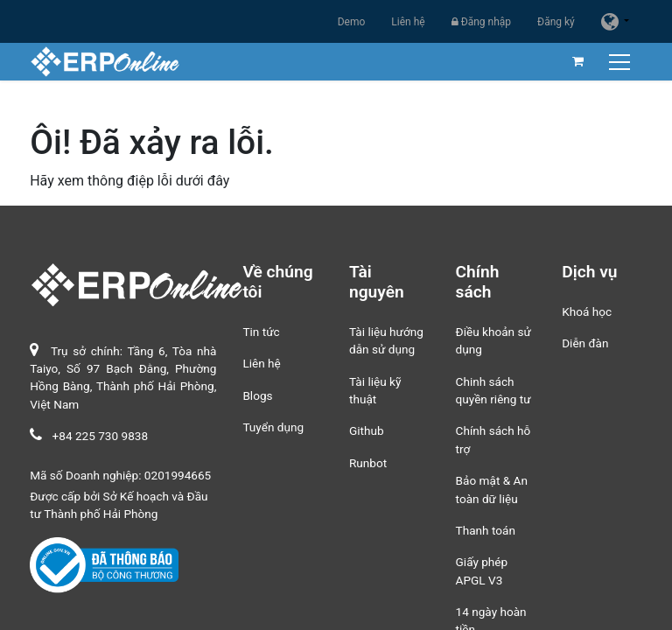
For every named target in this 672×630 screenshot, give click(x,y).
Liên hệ (408, 22)
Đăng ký (556, 22)
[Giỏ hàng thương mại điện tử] (578, 61)
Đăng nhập (481, 22)
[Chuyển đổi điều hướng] (622, 62)
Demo (352, 22)
